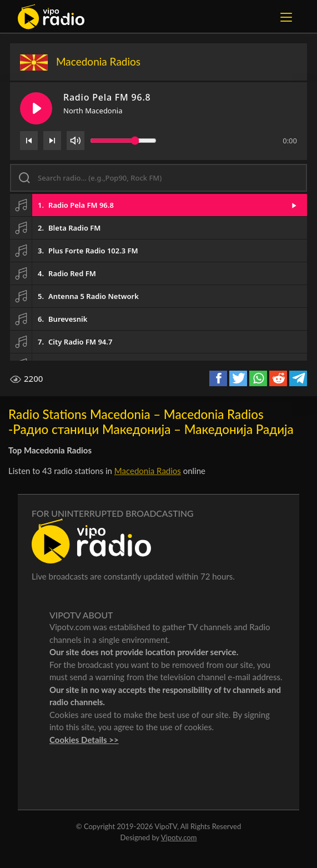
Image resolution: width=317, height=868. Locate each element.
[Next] (52, 141)
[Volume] (76, 141)
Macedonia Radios (148, 471)
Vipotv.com (179, 837)
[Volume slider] (123, 141)
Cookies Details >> (84, 740)
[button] (158, 205)
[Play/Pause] (36, 108)
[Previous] (29, 141)
